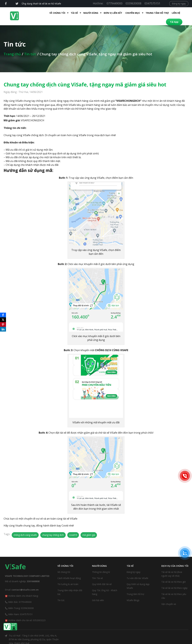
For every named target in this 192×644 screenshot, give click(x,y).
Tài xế (52, 13)
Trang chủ (12, 47)
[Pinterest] (3, 324)
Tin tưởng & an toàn (68, 578)
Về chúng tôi (64, 565)
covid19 (73, 528)
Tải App (168, 13)
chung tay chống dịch (53, 528)
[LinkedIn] (3, 329)
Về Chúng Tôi (35, 13)
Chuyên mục (110, 13)
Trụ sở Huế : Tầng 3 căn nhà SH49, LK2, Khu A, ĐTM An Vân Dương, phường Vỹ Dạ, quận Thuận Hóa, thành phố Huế (34, 633)
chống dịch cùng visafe (25, 528)
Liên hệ (153, 13)
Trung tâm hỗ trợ (134, 13)
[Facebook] (3, 315)
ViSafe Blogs (133, 594)
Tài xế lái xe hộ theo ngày (174, 581)
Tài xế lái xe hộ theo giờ (174, 575)
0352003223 (39, 614)
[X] (3, 320)
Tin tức (30, 47)
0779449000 (114, 3)
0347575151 (152, 3)
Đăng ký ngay (179, 4)
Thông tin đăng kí (101, 565)
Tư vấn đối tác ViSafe (137, 572)
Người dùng (68, 13)
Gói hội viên (98, 594)
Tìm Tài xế (97, 572)
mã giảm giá (89, 528)
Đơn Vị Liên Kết (90, 13)
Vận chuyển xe (169, 597)
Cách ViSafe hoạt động (69, 572)
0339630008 (133, 3)
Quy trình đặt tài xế (102, 578)
